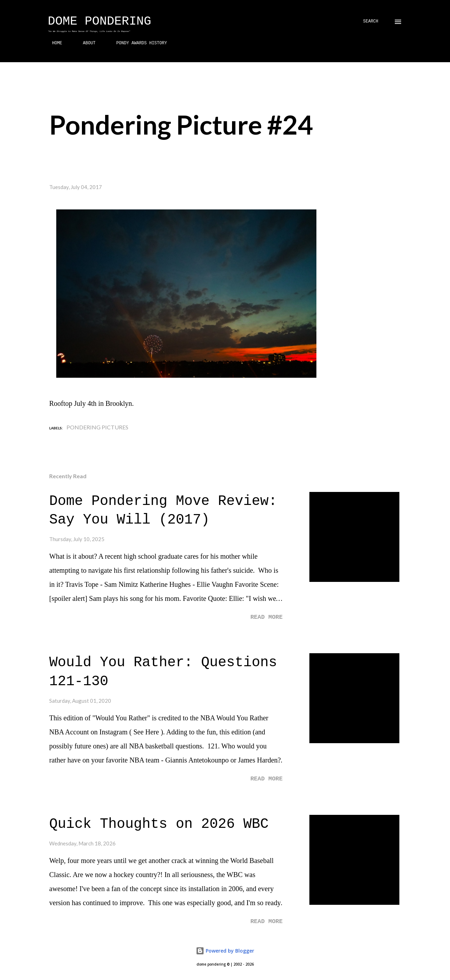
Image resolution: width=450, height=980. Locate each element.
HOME (53, 43)
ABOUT (85, 43)
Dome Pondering (99, 21)
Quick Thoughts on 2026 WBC (159, 824)
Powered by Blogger (225, 951)
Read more (266, 617)
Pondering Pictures (97, 427)
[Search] (371, 22)
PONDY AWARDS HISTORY (137, 43)
